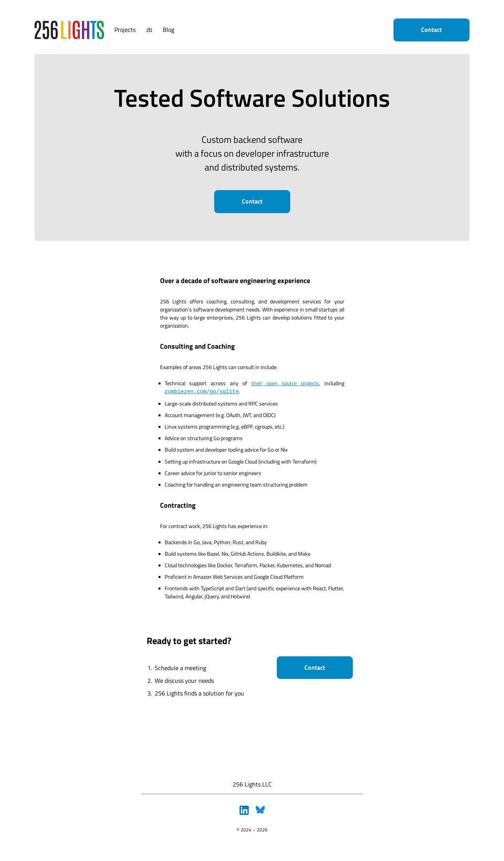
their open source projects (285, 383)
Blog (169, 30)
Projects (125, 30)
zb (149, 30)
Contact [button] (431, 30)
